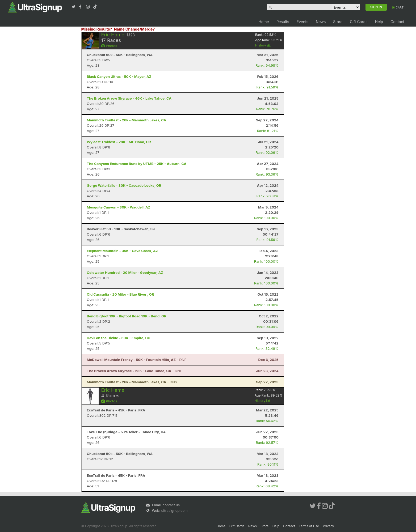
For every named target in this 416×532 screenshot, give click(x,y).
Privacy (329, 526)
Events (302, 22)
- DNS (132, 382)
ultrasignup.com (175, 510)
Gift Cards (359, 22)
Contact (397, 22)
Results (283, 22)
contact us (171, 505)
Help (379, 22)
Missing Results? (97, 29)
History (263, 45)
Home (264, 22)
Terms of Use (309, 526)
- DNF (137, 360)
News (321, 22)
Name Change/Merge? (135, 29)
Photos (109, 46)
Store (338, 22)
